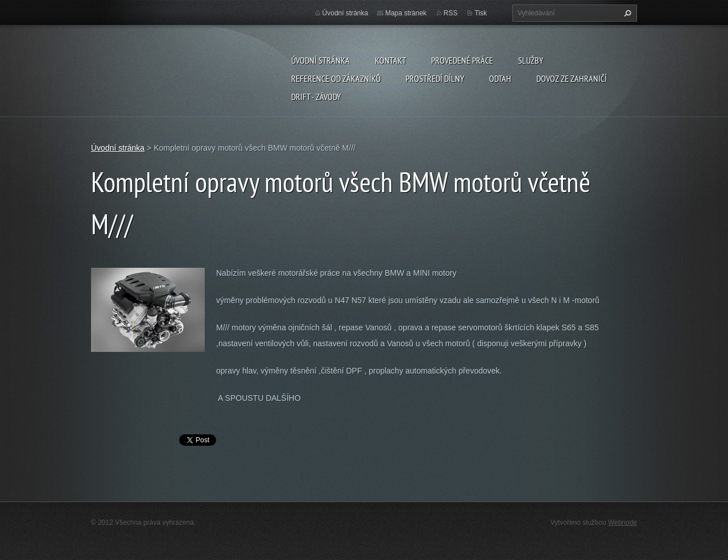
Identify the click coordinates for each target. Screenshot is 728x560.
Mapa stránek (406, 13)
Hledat (626, 13)
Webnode (622, 522)
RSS (451, 13)
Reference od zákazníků (336, 78)
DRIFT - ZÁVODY (316, 97)
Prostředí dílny (435, 78)
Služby (531, 60)
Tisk (481, 13)
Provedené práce (462, 60)
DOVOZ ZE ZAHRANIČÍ (572, 78)
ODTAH (500, 78)
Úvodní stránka (320, 60)
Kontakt (390, 60)
